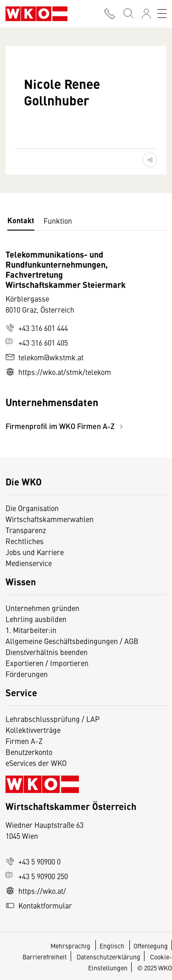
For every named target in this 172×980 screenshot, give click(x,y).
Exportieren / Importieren (47, 663)
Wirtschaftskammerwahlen (50, 519)
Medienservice (29, 563)
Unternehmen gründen (42, 608)
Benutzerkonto (29, 752)
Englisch (113, 946)
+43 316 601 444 (37, 328)
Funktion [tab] (58, 220)
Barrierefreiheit (45, 957)
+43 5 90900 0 (33, 861)
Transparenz (26, 530)
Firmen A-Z (24, 741)
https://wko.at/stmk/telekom (58, 372)
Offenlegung (151, 946)
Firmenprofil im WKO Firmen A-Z (66, 426)
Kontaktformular (39, 905)
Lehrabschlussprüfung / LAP (53, 719)
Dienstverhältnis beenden (47, 652)
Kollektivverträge (33, 730)
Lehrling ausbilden (36, 619)
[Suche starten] (128, 14)
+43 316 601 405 (37, 342)
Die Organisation (32, 508)
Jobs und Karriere (35, 552)
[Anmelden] (146, 14)
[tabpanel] (86, 340)
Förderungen (27, 674)
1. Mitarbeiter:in (31, 630)
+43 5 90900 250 (37, 876)
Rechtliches (25, 541)
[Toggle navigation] (162, 14)
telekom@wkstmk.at (44, 357)
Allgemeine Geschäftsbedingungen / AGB (72, 641)
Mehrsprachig (71, 946)
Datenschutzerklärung (108, 957)
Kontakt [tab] (21, 220)
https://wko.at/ (36, 891)
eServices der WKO (36, 763)
